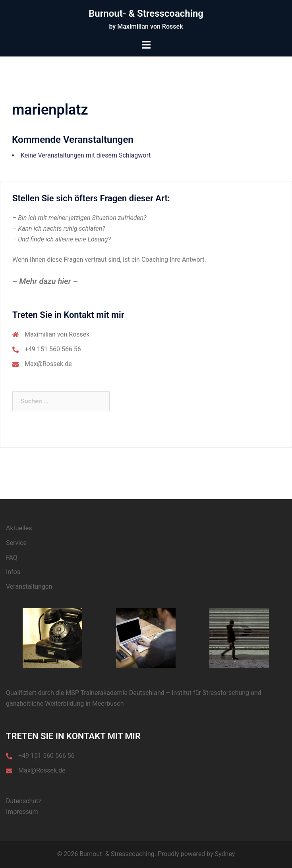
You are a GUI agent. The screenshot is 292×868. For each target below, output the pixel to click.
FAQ (12, 558)
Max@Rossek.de (48, 364)
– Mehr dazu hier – (45, 281)
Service (16, 543)
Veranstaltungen (29, 587)
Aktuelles (19, 528)
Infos (13, 572)
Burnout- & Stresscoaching (146, 14)
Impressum (22, 812)
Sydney (225, 854)
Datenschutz (24, 801)
